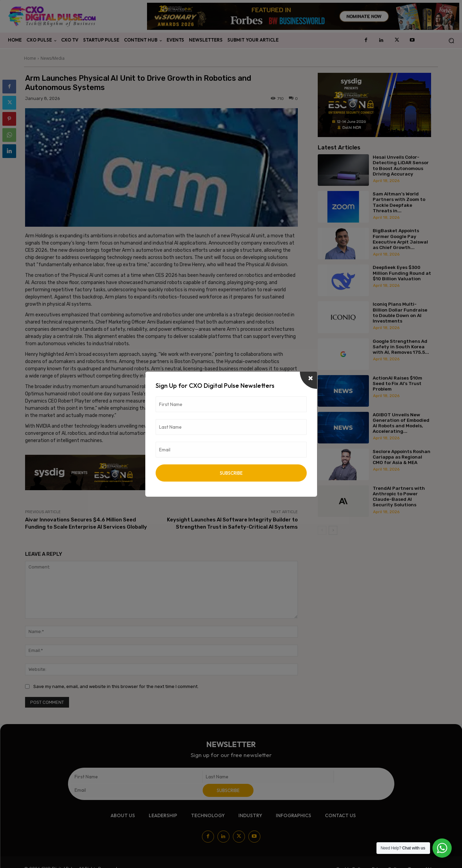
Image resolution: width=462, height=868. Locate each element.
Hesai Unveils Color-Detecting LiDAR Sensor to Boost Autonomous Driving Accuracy (401, 165)
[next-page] (333, 530)
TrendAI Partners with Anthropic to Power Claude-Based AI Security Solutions (399, 497)
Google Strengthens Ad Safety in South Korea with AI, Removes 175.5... (401, 347)
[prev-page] (322, 530)
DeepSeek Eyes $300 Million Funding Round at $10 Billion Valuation (402, 273)
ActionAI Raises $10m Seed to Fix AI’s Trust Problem (397, 383)
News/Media (53, 58)
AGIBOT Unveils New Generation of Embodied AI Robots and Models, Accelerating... (401, 423)
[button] (451, 40)
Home (30, 58)
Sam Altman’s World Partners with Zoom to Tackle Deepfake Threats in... (399, 202)
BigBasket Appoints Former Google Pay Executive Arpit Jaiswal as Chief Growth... (400, 239)
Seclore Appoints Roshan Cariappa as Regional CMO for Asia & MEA (402, 457)
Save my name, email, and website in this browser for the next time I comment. (116, 686)
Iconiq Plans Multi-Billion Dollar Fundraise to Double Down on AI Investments (400, 312)
